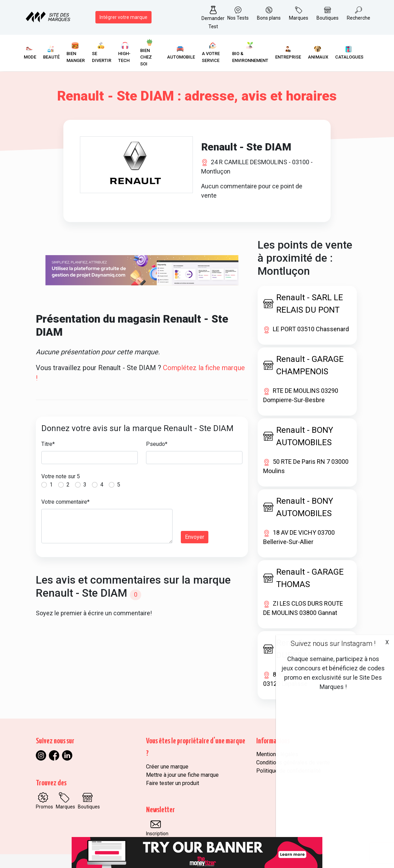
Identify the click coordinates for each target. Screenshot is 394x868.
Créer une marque (167, 767)
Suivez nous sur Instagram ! (333, 644)
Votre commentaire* (65, 502)
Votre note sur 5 (61, 476)
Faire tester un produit (173, 783)
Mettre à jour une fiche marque (182, 775)
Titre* (48, 444)
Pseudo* (157, 444)
